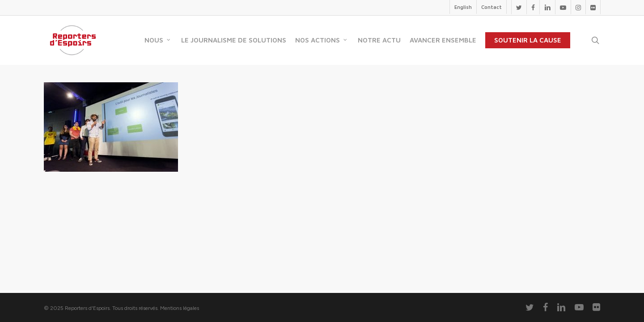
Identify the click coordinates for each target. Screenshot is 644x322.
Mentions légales (180, 308)
